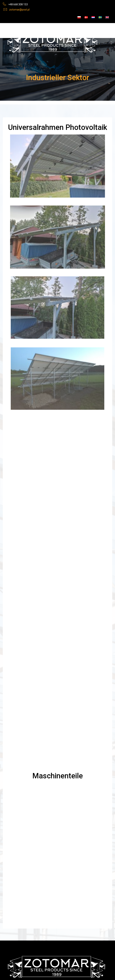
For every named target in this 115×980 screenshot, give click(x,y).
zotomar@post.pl (19, 10)
